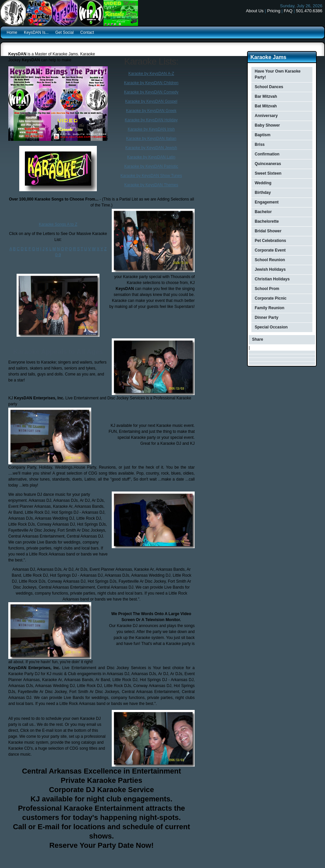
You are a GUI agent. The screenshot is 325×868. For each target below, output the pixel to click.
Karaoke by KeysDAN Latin (151, 157)
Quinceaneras (268, 164)
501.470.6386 (309, 11)
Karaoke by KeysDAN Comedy (151, 92)
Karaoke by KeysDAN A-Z (151, 74)
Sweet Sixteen (268, 173)
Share (258, 339)
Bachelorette (267, 221)
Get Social (65, 32)
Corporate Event (270, 250)
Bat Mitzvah (266, 106)
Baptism (262, 135)
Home (12, 32)
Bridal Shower (268, 231)
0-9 (58, 255)
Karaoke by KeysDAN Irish (151, 129)
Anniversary (266, 116)
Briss (260, 145)
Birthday (263, 193)
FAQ (288, 11)
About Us (255, 11)
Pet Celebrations (270, 241)
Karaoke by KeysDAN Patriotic (151, 166)
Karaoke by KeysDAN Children (151, 83)
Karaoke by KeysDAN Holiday (151, 120)
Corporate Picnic (271, 298)
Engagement (267, 202)
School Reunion (270, 260)
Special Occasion (271, 327)
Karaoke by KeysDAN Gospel (151, 101)
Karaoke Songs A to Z (58, 224)
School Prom (267, 289)
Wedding (263, 183)
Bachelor (263, 212)
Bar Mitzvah (266, 96)
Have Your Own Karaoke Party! (278, 74)
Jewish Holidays (270, 269)
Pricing (274, 11)
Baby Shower (267, 125)
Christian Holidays (272, 279)
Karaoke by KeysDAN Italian (151, 139)
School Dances (269, 87)
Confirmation (267, 154)
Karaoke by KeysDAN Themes (151, 185)
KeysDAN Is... (36, 32)
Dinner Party (266, 318)
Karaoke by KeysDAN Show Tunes (151, 176)
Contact (87, 32)
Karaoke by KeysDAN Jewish (151, 148)
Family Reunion (269, 308)
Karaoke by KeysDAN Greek (151, 111)
